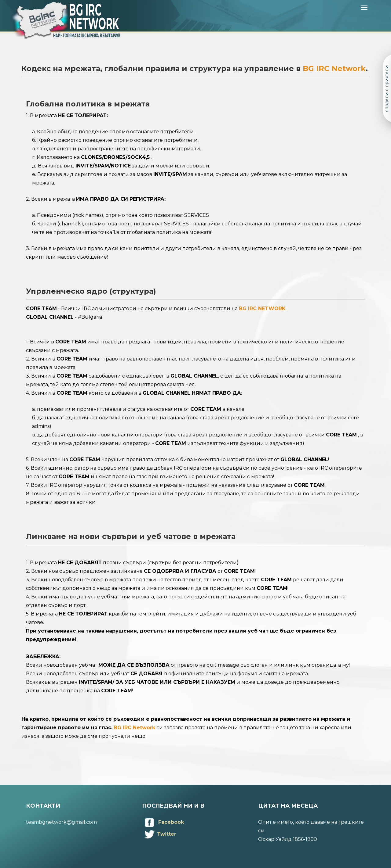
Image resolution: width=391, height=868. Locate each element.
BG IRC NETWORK (262, 308)
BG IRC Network (334, 68)
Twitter (159, 834)
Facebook (163, 822)
